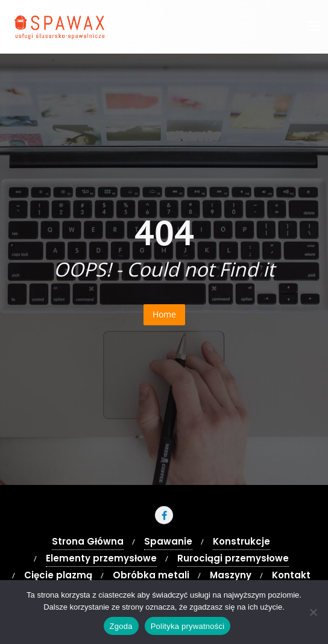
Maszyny (231, 575)
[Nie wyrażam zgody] (313, 612)
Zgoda (121, 626)
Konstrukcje (241, 541)
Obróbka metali (151, 575)
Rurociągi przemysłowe (233, 558)
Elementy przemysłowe (101, 558)
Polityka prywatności (188, 626)
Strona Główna (88, 541)
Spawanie (168, 541)
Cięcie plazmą (58, 575)
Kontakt (291, 575)
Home (164, 314)
